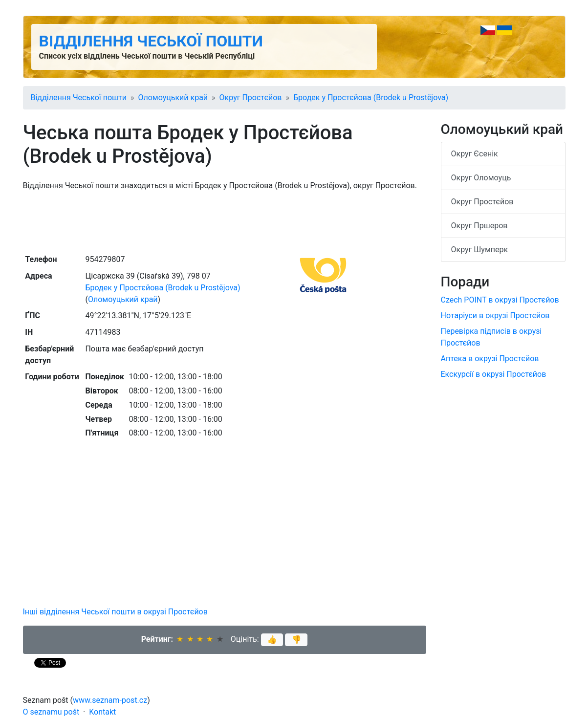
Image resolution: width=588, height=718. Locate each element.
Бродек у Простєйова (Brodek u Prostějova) (371, 98)
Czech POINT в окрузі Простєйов (500, 300)
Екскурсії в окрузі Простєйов (494, 374)
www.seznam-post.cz (110, 700)
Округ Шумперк (480, 250)
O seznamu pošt (51, 712)
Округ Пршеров (479, 226)
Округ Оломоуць (481, 178)
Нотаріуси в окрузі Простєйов (495, 315)
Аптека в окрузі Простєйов (490, 359)
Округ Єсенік (475, 154)
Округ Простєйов (251, 98)
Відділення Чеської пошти (151, 41)
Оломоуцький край (173, 98)
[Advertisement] (225, 221)
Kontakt (102, 712)
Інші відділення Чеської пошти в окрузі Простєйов (115, 612)
